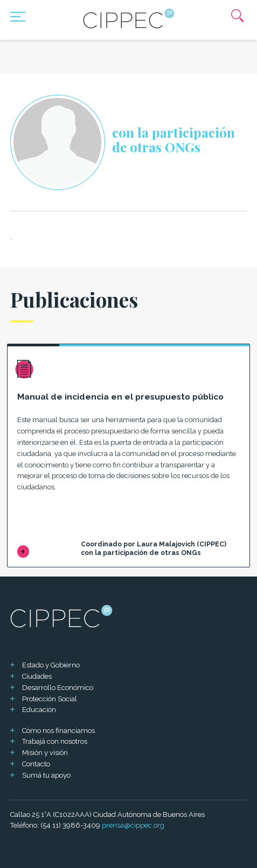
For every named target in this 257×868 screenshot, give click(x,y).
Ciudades (37, 676)
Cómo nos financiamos (58, 731)
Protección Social (50, 699)
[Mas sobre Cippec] (129, 18)
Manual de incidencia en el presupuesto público (120, 397)
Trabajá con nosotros (55, 741)
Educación (39, 710)
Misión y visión (45, 753)
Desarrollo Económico (58, 688)
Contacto (36, 764)
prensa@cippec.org (133, 825)
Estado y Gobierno (51, 665)
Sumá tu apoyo (46, 775)
